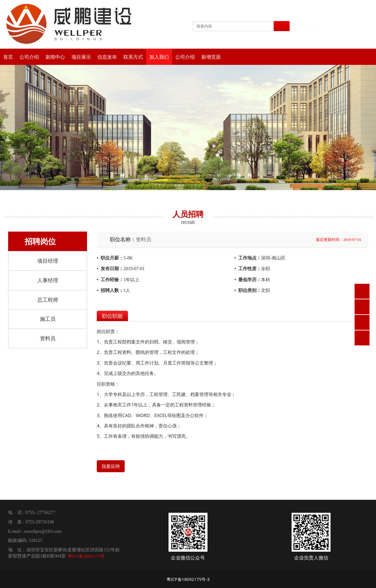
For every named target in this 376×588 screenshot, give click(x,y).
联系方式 (133, 57)
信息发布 (107, 57)
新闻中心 (55, 57)
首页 (8, 57)
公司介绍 (29, 57)
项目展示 (81, 57)
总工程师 (48, 300)
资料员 (48, 338)
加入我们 (159, 57)
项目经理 (48, 261)
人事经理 (48, 280)
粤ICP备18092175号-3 (188, 579)
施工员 (48, 319)
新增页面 (211, 57)
